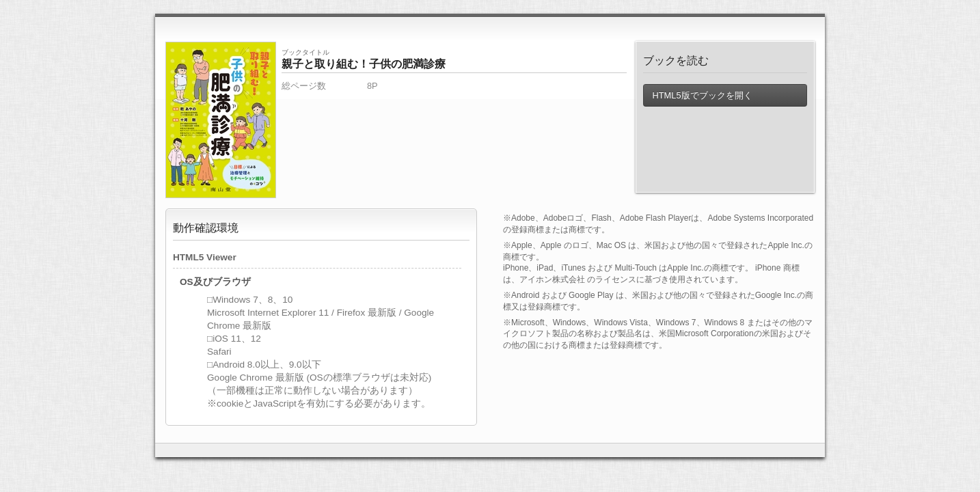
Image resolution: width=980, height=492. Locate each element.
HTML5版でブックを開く (702, 95)
